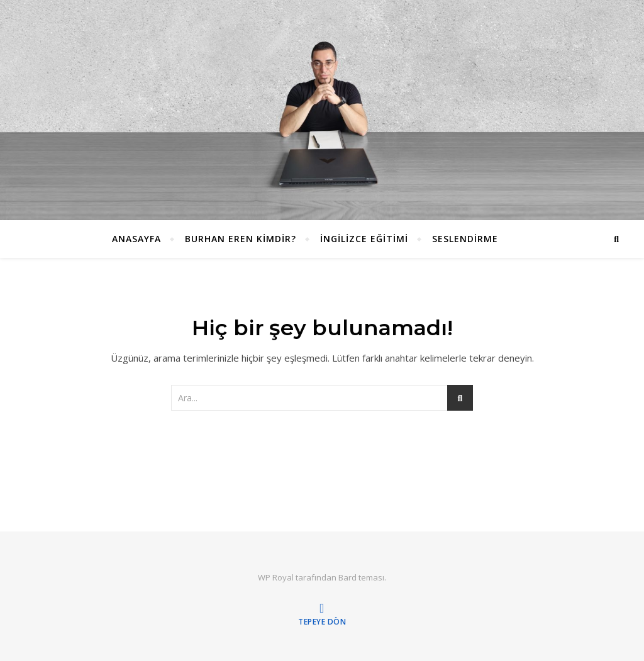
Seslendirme (465, 239)
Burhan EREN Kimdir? (241, 239)
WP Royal (276, 577)
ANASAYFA (136, 239)
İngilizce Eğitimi (364, 239)
